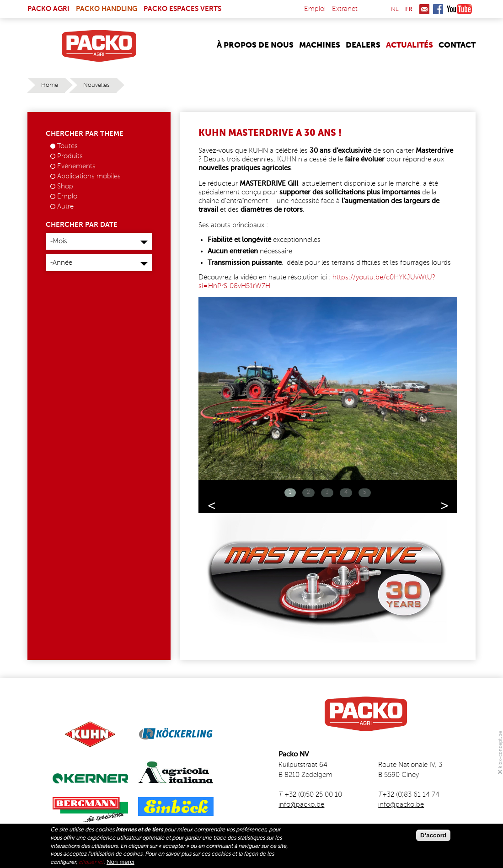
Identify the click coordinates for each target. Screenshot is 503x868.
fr (409, 9)
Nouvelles (96, 85)
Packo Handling (107, 9)
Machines (320, 46)
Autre (65, 206)
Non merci (120, 862)
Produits (70, 156)
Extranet (345, 9)
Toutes (67, 146)
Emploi (315, 9)
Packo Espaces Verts (182, 9)
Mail (424, 9)
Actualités (409, 46)
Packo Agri (48, 9)
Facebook (438, 9)
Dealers (363, 46)
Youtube (459, 9)
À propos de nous (255, 46)
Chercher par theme (85, 134)
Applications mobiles (89, 176)
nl (395, 9)
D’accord (433, 835)
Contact (457, 46)
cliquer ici (91, 863)
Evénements (76, 166)
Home (50, 85)
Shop (65, 186)
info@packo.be (301, 805)
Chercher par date (82, 225)
